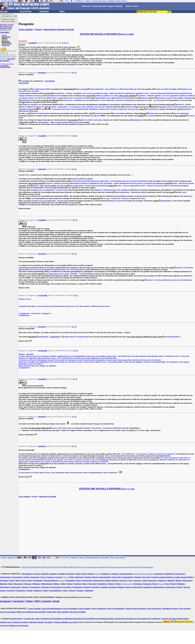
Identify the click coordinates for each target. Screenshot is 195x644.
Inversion (123, 581)
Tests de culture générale (135, 609)
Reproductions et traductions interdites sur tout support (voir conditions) (131, 619)
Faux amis (146, 577)
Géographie (70, 581)
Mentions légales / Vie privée (41, 622)
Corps (43, 577)
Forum (38, 30)
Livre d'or (5, 40)
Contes (26, 577)
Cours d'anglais (34, 609)
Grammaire (38, 581)
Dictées (88, 577)
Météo (64, 584)
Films (191, 577)
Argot (84, 574)
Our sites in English (78, 612)
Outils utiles (52, 612)
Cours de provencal (8, 612)
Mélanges (36, 584)
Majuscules (187, 581)
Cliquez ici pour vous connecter (8, 20)
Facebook (18, 601)
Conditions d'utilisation (63, 619)
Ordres (118, 584)
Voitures (72, 591)
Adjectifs (45, 574)
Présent (87, 587)
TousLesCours (93, 558)
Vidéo (45, 591)
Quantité (104, 587)
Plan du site (5, 41)
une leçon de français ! (7, 60)
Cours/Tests (26, 12)
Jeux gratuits (4, 66)
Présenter (95, 587)
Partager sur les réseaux (19, 626)
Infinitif (108, 581)
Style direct (137, 587)
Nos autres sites (5, 67)
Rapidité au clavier (170, 609)
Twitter (29, 601)
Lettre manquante (150, 581)
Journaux (137, 581)
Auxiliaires (106, 574)
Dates (72, 577)
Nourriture (93, 584)
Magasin (171, 581)
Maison (179, 581)
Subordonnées (159, 587)
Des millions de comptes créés (7, 27)
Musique (28, 584)
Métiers (57, 584)
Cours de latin (184, 609)
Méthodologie (47, 584)
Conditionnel (169, 574)
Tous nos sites (117, 558)
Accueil (4, 12)
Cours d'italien (84, 609)
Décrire (95, 577)
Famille (138, 577)
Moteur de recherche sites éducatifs (31, 612)
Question (112, 587)
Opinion (111, 584)
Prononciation (56, 587)
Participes (138, 584)
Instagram (6, 601)
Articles (91, 574)
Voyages (80, 591)
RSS (37, 601)
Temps (179, 587)
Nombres (78, 584)
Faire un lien (6, 45)
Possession (16, 587)
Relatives (121, 587)
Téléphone (38, 591)
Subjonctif (147, 587)
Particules (147, 584)
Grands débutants (51, 581)
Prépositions (78, 587)
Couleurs (50, 577)
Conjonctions (5, 577)
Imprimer (5, 38)
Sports (129, 587)
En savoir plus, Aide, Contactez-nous (38, 619)
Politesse (181, 584)
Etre (119, 577)
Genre (23, 581)
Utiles (62, 12)
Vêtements (89, 591)
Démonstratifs (105, 577)
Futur (12, 581)
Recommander (6, 43)
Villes (65, 591)
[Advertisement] (107, 524)
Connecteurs (17, 577)
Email (56, 601)
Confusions (180, 574)
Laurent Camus (16, 619)
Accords (36, 574)
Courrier (59, 577)
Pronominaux (35, 587)
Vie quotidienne (55, 591)
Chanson (115, 574)
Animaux (71, 574)
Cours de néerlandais (115, 609)
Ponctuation (5, 587)
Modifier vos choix (69, 622)
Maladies (4, 584)
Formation (4, 581)
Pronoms (45, 587)
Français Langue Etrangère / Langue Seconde (170, 577)
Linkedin (47, 601)
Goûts (30, 581)
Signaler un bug (7, 44)
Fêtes (17, 581)
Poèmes (25, 587)
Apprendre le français (54, 30)
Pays (167, 584)
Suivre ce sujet (126, 34)
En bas (71, 30)
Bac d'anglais (63, 612)
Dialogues (80, 577)
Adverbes (53, 574)
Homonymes (87, 581)
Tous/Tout (11, 591)
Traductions (21, 591)
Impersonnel (99, 581)
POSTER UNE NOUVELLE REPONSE (99, 34)
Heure (79, 581)
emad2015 (33, 43)
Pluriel (173, 584)
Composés (158, 574)
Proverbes (67, 587)
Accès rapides (6, 37)
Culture (73, 558)
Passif (155, 584)
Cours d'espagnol (70, 609)
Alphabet (62, 574)
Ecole (114, 577)
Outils (105, 558)
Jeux (81, 558)
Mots (10, 584)
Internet (115, 581)
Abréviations (27, 574)
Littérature (162, 581)
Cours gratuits (26, 30)
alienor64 (42, 73)
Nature (70, 584)
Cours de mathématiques (52, 609)
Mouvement (18, 584)
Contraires (35, 577)
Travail (29, 591)
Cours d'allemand (99, 609)
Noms (85, 584)
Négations (102, 584)
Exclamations (128, 577)
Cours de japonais (154, 609)
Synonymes (171, 587)
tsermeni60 (43, 295)
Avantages (5, 32)
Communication (126, 574)
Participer (44, 12)
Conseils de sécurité (82, 619)
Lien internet (50, 81)
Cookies (57, 622)
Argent (78, 574)
